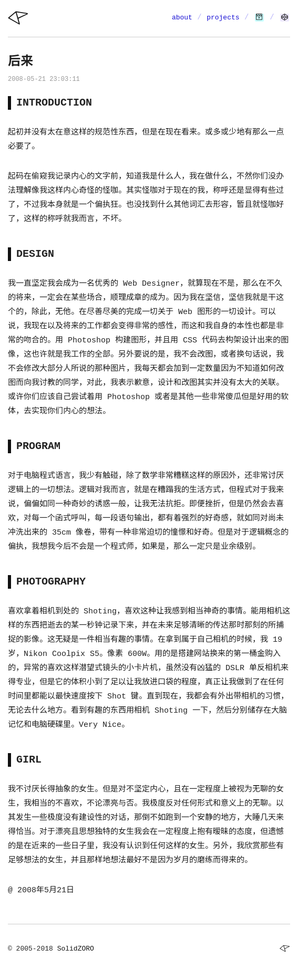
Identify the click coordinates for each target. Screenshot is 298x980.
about (182, 18)
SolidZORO (76, 949)
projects (223, 18)
